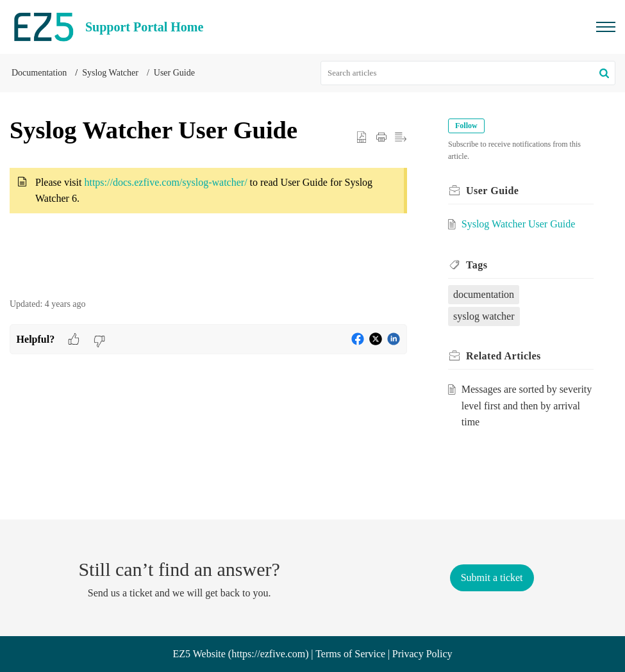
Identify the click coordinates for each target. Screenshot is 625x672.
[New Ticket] (492, 578)
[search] (468, 73)
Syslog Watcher (110, 73)
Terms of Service (350, 654)
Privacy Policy (422, 654)
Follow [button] (466, 126)
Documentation (39, 73)
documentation (484, 294)
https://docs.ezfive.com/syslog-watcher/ (165, 182)
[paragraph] (208, 199)
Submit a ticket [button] (492, 578)
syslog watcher (484, 316)
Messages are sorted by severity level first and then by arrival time (527, 406)
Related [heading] (504, 356)
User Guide (174, 73)
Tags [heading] (477, 265)
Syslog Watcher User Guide (519, 224)
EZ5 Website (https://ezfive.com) (240, 654)
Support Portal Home (144, 27)
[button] (604, 73)
